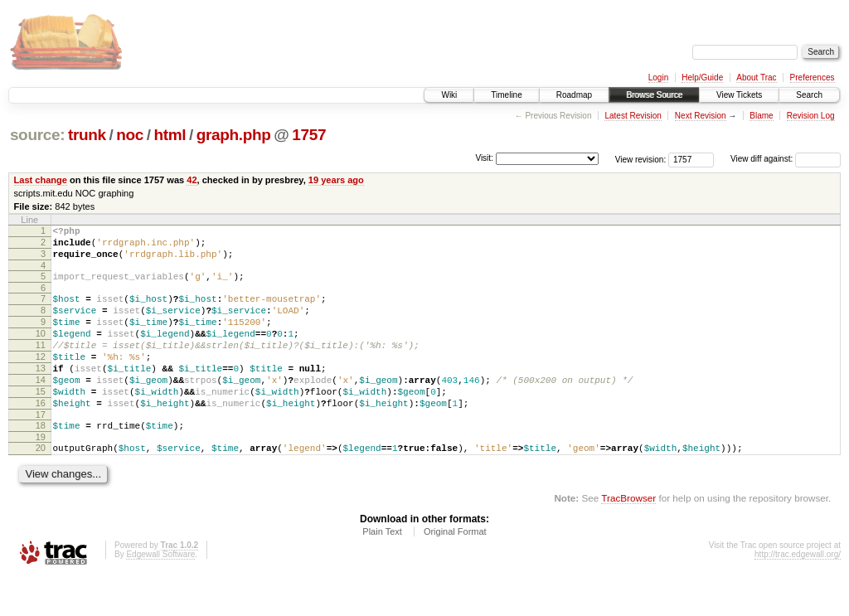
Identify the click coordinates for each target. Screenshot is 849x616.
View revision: (641, 159)
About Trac (756, 78)
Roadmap (574, 95)
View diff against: (786, 159)
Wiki (449, 95)
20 (41, 485)
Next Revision (701, 116)
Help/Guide (702, 78)
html (170, 135)
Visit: (484, 158)
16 (41, 435)
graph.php (234, 135)
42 (192, 180)
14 (41, 407)
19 (41, 474)
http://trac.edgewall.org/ (798, 594)
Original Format (455, 571)
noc (130, 135)
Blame (761, 116)
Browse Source (654, 95)
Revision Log (811, 116)
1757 (309, 135)
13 (41, 393)
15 (41, 421)
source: (37, 135)
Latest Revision (633, 116)
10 (41, 351)
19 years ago (336, 180)
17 (41, 449)
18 (41, 460)
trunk (87, 135)
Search (809, 95)
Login (658, 78)
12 (41, 379)
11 (41, 365)
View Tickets (739, 95)
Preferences (813, 78)
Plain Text (382, 571)
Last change (41, 180)
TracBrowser (628, 538)
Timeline (506, 95)
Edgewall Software (160, 594)
